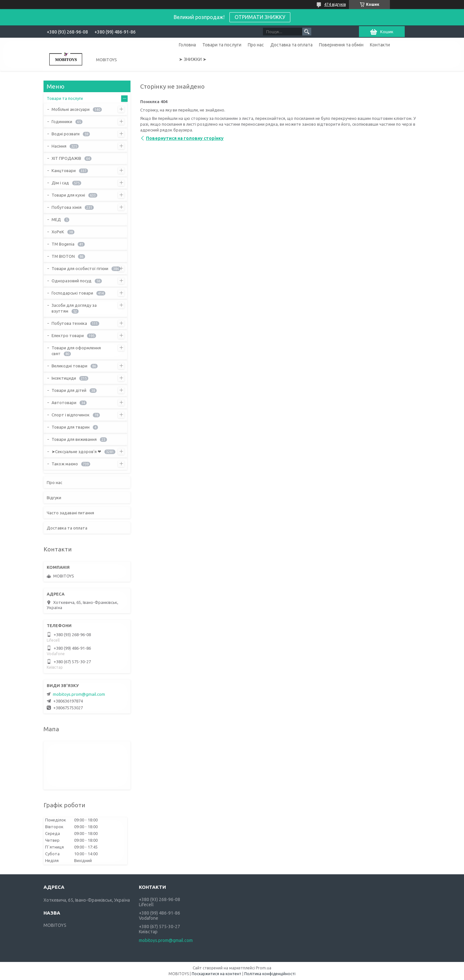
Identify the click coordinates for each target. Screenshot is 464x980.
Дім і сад (60, 183)
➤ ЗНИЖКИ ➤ (193, 59)
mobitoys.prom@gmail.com (79, 694)
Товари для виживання (74, 439)
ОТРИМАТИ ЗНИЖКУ (260, 17)
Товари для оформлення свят (76, 351)
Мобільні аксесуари (71, 109)
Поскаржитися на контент (217, 974)
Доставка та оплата (291, 45)
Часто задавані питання (70, 513)
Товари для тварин (71, 427)
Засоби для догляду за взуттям (74, 308)
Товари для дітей (69, 390)
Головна (187, 45)
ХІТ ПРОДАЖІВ (66, 158)
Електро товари (68, 335)
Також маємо (65, 464)
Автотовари (64, 403)
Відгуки (54, 498)
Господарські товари (72, 293)
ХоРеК (58, 232)
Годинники (62, 121)
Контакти (380, 45)
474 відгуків (335, 4)
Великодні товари (69, 366)
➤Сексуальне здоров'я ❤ (76, 451)
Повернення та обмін (341, 45)
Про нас (256, 45)
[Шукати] (307, 32)
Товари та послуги (222, 45)
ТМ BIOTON (63, 256)
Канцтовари (64, 170)
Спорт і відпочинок (71, 415)
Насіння (59, 146)
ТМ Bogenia (63, 244)
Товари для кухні (68, 195)
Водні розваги (66, 134)
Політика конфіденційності (270, 974)
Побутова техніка (69, 323)
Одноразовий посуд (72, 281)
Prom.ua (264, 968)
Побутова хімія (67, 207)
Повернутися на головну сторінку (185, 138)
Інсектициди (64, 378)
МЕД (56, 219)
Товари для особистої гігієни (80, 268)
